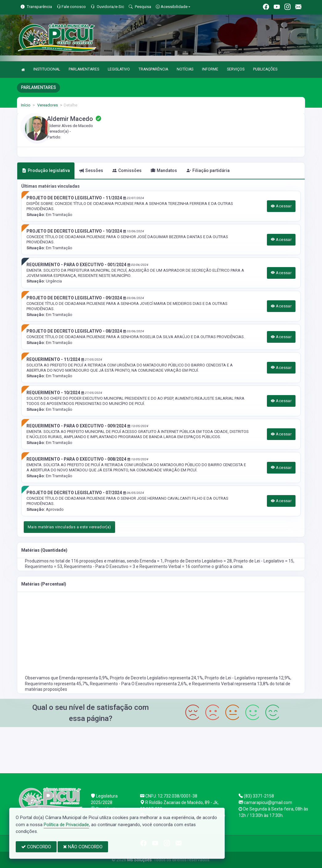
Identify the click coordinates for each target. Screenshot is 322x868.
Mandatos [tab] (164, 170)
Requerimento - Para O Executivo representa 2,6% (138, 684)
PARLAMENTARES (84, 69)
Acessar (281, 206)
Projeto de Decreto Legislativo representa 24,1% (156, 678)
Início (26, 105)
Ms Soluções (139, 860)
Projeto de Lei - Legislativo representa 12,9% (248, 678)
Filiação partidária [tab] (208, 170)
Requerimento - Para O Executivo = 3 (100, 566)
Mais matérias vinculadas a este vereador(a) (69, 527)
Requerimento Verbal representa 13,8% (231, 684)
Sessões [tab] (91, 170)
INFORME (210, 69)
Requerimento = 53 (44, 566)
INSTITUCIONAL (47, 69)
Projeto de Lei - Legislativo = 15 (264, 561)
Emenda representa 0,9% (84, 678)
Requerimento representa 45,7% (56, 684)
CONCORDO (36, 847)
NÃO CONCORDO (83, 847)
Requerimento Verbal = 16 (165, 566)
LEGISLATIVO (119, 69)
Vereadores (47, 105)
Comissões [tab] (127, 170)
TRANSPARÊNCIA (153, 69)
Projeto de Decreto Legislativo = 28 (198, 561)
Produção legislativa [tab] (46, 170)
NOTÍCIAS (185, 69)
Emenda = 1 (151, 561)
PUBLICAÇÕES (265, 69)
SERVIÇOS (236, 69)
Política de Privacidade (66, 825)
